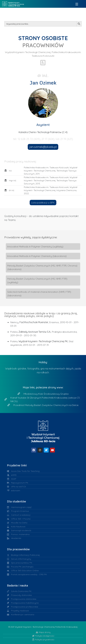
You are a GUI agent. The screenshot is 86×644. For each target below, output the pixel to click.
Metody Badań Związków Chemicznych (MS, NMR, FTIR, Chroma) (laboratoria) (42, 267)
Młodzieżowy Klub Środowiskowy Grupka (46, 394)
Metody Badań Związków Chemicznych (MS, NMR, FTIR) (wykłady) (37, 280)
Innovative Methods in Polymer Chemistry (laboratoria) (37, 256)
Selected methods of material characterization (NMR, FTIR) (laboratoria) (39, 294)
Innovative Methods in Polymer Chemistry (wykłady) (35, 247)
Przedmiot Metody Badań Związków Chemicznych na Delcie (46, 405)
